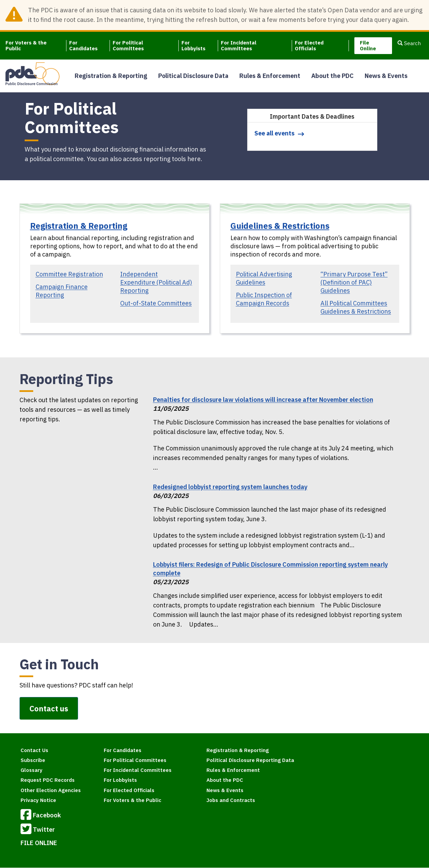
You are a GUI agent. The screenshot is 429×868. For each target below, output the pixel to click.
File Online (368, 45)
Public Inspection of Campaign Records (264, 299)
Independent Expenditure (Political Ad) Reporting (156, 282)
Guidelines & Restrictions (280, 226)
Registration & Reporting (111, 76)
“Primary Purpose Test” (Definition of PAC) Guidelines (354, 282)
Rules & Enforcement (270, 76)
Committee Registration (69, 274)
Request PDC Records (48, 780)
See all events (274, 133)
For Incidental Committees (239, 46)
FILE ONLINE (39, 843)
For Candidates (83, 46)
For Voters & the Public (26, 46)
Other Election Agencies (51, 790)
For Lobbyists (193, 46)
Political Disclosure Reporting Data (250, 760)
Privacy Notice (38, 800)
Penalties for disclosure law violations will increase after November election (263, 400)
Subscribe (33, 760)
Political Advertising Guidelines (264, 278)
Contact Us (34, 750)
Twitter (38, 830)
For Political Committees (128, 46)
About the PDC (332, 76)
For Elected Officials (309, 46)
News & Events (386, 76)
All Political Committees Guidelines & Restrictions (356, 307)
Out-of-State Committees (156, 303)
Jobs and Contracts (231, 800)
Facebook (41, 816)
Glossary (31, 770)
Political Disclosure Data (193, 76)
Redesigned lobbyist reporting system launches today (230, 487)
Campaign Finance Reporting (62, 291)
